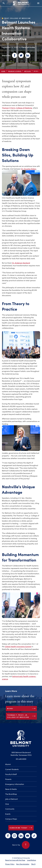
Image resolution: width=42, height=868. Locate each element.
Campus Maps (11, 819)
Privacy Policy (10, 864)
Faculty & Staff (11, 774)
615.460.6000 (21, 759)
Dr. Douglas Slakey (29, 169)
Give (7, 804)
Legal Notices (31, 860)
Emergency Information (15, 784)
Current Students (12, 769)
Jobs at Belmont (11, 799)
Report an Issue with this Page (15, 860)
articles (28, 71)
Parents (8, 779)
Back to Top (21, 845)
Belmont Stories (15, 71)
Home (3, 71)
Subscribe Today (21, 828)
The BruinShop (11, 794)
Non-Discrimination (23, 864)
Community (10, 809)
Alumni (8, 764)
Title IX (33, 864)
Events (8, 814)
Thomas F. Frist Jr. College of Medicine (17, 108)
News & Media (11, 789)
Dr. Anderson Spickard (21, 263)
